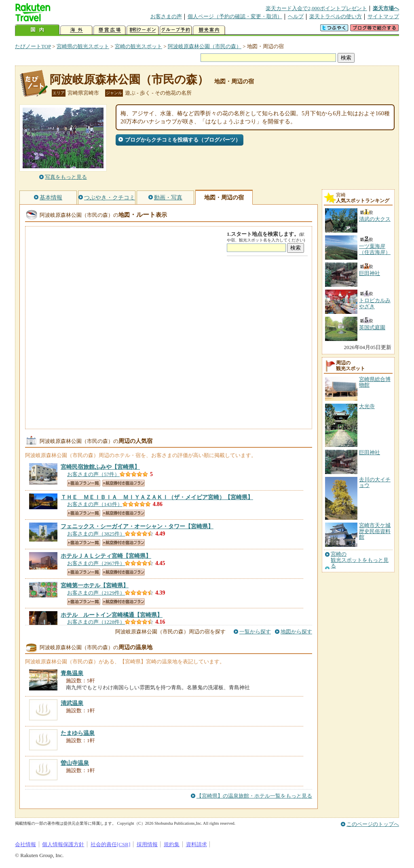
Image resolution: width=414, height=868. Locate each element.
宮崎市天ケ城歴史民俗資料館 (375, 531)
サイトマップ (383, 16)
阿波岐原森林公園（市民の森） (205, 46)
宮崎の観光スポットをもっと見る (360, 560)
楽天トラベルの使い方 (336, 16)
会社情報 (25, 844)
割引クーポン (143, 30)
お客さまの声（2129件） (96, 593)
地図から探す (296, 632)
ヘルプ (296, 16)
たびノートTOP (33, 46)
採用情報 (147, 844)
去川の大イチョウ (375, 482)
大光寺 (367, 406)
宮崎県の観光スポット (83, 46)
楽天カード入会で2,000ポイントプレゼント (316, 8)
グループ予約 (176, 30)
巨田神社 (370, 452)
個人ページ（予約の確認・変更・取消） (235, 16)
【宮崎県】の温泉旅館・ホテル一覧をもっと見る (254, 796)
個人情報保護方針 (63, 844)
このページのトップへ (373, 824)
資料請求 (196, 844)
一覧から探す (255, 632)
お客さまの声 (166, 16)
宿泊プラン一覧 (84, 483)
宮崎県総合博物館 (375, 382)
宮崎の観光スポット (138, 46)
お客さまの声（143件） (95, 504)
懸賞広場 (110, 30)
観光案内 (209, 30)
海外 (76, 30)
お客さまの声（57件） (93, 474)
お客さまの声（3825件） (96, 534)
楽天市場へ (386, 8)
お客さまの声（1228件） (96, 622)
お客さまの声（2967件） (96, 563)
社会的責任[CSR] (111, 844)
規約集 (172, 844)
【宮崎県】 (100, 467)
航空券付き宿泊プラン (124, 483)
